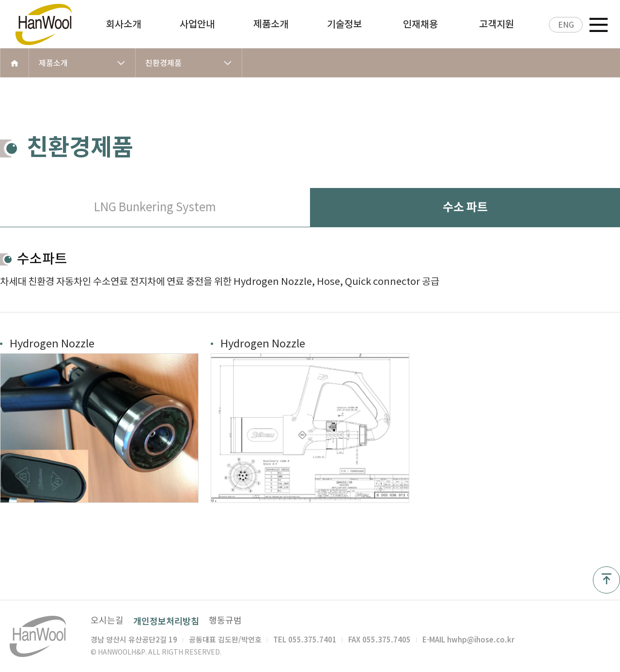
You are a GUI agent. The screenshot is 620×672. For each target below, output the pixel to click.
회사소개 (124, 24)
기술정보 (344, 24)
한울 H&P (54, 24)
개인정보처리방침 (166, 621)
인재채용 (420, 24)
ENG (566, 25)
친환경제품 (189, 63)
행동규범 (225, 620)
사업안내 (197, 24)
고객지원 (496, 24)
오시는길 (107, 620)
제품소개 (271, 24)
